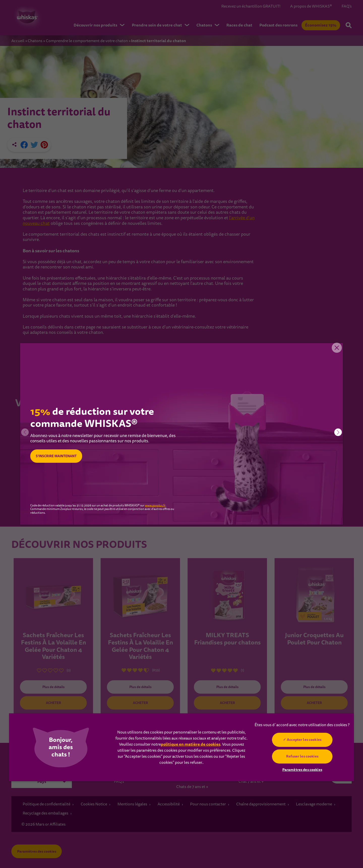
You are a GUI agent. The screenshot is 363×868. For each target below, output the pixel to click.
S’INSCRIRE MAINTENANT (59, 456)
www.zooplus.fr (155, 506)
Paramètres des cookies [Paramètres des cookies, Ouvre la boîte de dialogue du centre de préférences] (302, 770)
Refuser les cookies (302, 756)
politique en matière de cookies (191, 744)
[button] (338, 432)
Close (335, 351)
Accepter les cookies (304, 740)
